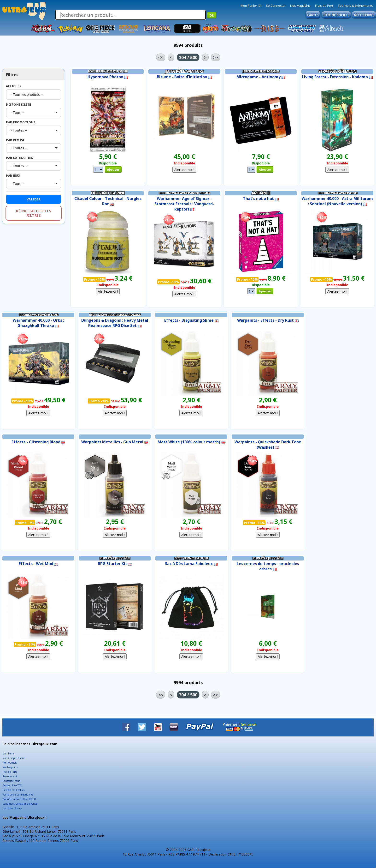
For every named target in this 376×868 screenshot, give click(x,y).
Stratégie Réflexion (337, 71)
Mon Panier (9, 753)
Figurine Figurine (108, 193)
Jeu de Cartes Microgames (261, 71)
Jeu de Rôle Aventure (184, 71)
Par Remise (15, 140)
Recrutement (10, 776)
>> (216, 57)
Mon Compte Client (14, 758)
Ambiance (261, 193)
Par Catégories (19, 158)
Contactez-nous (11, 781)
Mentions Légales (12, 808)
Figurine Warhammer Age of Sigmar (184, 193)
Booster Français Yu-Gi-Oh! (108, 71)
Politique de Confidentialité (18, 795)
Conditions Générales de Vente (20, 804)
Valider (34, 199)
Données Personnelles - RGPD (19, 799)
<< (161, 57)
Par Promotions (21, 122)
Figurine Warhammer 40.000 (337, 193)
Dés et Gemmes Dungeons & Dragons (115, 315)
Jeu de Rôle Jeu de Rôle (115, 558)
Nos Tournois (10, 763)
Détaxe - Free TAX (12, 785)
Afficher (14, 86)
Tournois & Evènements (355, 6)
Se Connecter (276, 6)
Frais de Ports (10, 772)
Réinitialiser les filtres (34, 213)
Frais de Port (324, 6)
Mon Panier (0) (251, 6)
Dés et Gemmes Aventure (191, 558)
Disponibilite (19, 105)
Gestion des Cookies (13, 790)
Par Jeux (13, 176)
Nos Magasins (300, 6)
